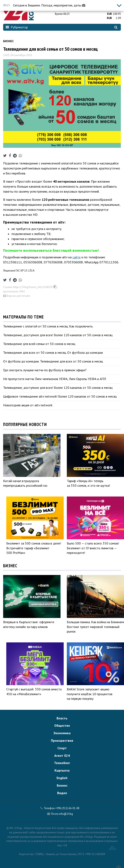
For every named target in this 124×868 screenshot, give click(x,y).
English (62, 778)
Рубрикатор (17, 27)
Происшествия (62, 740)
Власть (62, 718)
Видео (62, 793)
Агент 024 (62, 756)
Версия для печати (17, 296)
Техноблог (62, 763)
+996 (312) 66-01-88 (67, 808)
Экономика (62, 733)
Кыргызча (62, 770)
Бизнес (8, 41)
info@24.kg (66, 814)
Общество (62, 725)
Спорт (62, 748)
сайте (77, 257)
